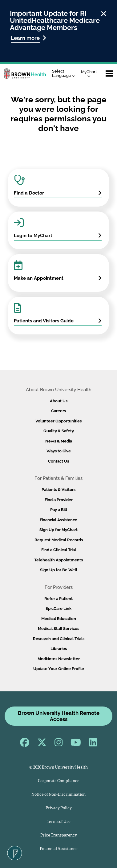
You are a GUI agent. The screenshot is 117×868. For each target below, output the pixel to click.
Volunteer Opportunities (58, 421)
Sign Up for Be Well (59, 570)
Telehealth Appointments (58, 560)
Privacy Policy (59, 808)
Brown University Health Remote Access (59, 716)
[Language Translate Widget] (65, 74)
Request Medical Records (59, 540)
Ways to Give (59, 451)
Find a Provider (59, 500)
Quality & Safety (59, 431)
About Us (59, 401)
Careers (58, 411)
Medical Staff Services (58, 629)
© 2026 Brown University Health (58, 767)
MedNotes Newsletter (59, 659)
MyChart (89, 73)
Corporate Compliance (59, 781)
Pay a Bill (59, 510)
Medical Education (59, 619)
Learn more (28, 38)
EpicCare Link (58, 608)
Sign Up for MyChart (58, 530)
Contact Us (58, 461)
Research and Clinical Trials (59, 639)
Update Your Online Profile (59, 669)
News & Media (59, 441)
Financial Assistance (58, 520)
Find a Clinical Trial (59, 550)
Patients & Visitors (58, 490)
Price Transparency (59, 835)
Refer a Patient (58, 599)
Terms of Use (59, 822)
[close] (104, 13)
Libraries (59, 649)
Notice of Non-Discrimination (58, 795)
